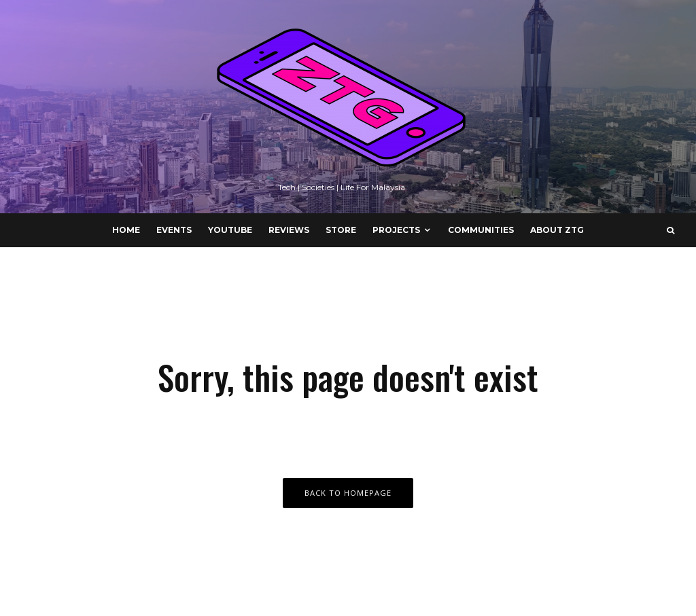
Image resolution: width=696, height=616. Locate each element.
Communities (481, 230)
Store (341, 230)
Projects (396, 230)
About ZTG (557, 230)
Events (174, 230)
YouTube (230, 230)
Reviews (289, 230)
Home (126, 230)
